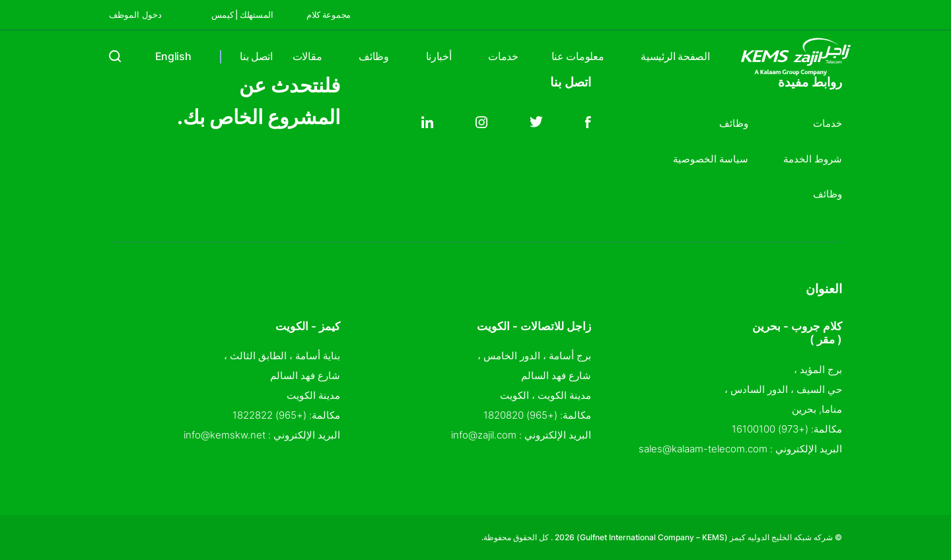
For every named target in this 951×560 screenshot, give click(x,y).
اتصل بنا (256, 56)
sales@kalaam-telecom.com (703, 449)
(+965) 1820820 (520, 415)
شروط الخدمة (813, 159)
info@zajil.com (484, 435)
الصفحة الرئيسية (675, 56)
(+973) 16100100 (770, 429)
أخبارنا (439, 56)
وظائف (373, 56)
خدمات (503, 56)
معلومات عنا (578, 56)
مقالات (307, 56)
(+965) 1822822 (269, 415)
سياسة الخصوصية (711, 159)
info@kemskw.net (225, 435)
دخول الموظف (144, 15)
